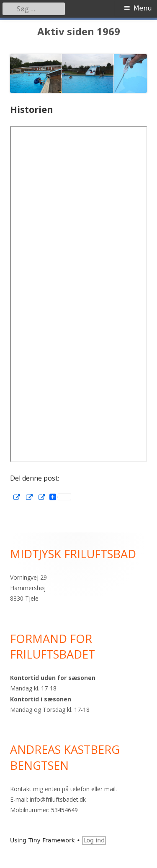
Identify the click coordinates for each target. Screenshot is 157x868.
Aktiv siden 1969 (79, 32)
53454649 (64, 810)
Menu (143, 8)
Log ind (94, 840)
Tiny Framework (52, 840)
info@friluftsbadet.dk (58, 799)
